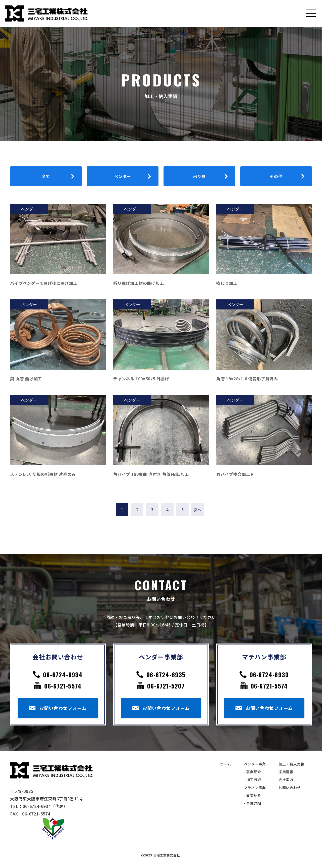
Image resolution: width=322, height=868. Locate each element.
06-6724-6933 (269, 674)
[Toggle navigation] (311, 13)
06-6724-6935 (166, 674)
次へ (197, 510)
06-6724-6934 (63, 674)
